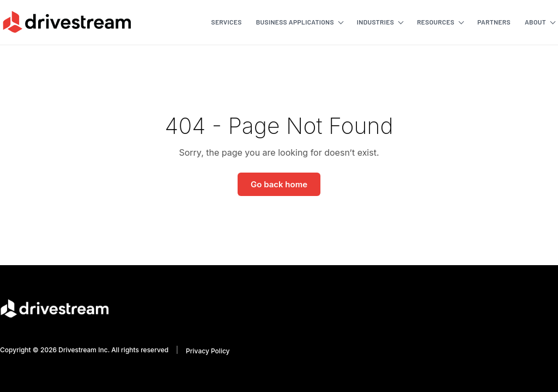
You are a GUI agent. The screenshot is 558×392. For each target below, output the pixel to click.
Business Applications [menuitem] (295, 22)
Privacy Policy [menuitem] (208, 351)
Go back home (279, 184)
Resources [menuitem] (436, 22)
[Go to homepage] (67, 22)
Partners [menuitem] (494, 22)
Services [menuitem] (226, 22)
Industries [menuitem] (375, 22)
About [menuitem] (535, 22)
